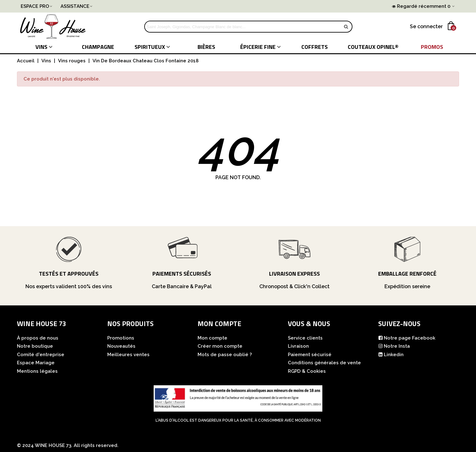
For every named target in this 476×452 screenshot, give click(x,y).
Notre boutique (35, 346)
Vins (41, 47)
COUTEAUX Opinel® (373, 47)
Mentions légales (37, 371)
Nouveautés (121, 346)
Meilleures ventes (128, 355)
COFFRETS (315, 47)
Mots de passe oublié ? (225, 355)
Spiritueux (150, 47)
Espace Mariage (36, 363)
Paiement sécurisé (310, 355)
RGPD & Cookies (307, 371)
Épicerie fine (258, 47)
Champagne (98, 47)
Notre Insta (394, 346)
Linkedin (391, 355)
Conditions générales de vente (324, 363)
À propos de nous (38, 338)
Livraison (298, 346)
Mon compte (212, 338)
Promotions (121, 338)
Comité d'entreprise (41, 355)
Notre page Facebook (407, 338)
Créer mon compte (220, 346)
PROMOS (432, 47)
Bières (206, 47)
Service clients (305, 338)
